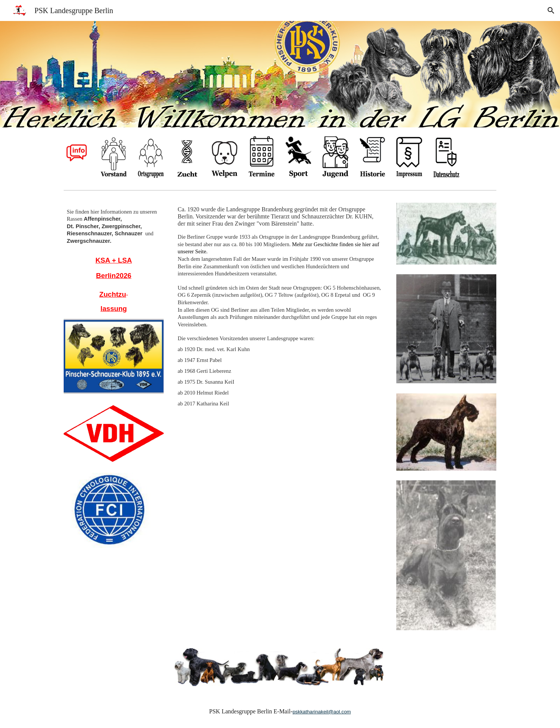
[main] (113, 226)
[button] (551, 10)
